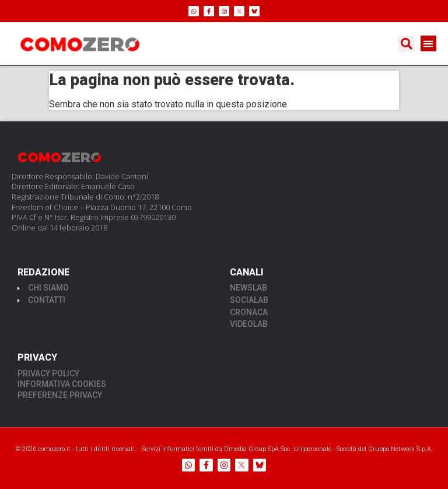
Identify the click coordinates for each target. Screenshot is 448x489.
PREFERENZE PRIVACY (60, 395)
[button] (407, 44)
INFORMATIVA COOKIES (62, 384)
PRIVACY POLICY (48, 373)
